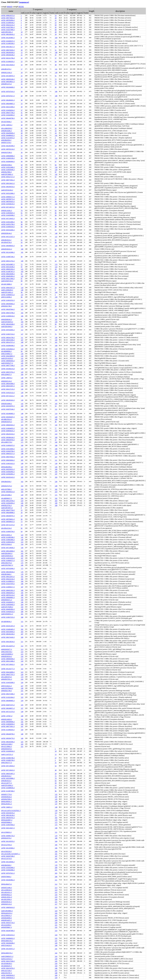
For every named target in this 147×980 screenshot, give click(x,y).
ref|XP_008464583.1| (8, 361)
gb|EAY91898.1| (6, 495)
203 (56, 501)
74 (22, 180)
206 (22, 498)
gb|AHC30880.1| (7, 284)
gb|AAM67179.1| (7, 442)
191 (22, 469)
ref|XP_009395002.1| (8, 304)
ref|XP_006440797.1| (8, 516)
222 (22, 669)
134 (56, 167)
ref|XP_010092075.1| (8, 445)
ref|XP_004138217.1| (8, 47)
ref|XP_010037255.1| (8, 617)
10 (22, 32)
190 (56, 449)
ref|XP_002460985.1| (8, 414)
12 (22, 52)
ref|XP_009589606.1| (8, 722)
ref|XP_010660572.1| (8, 295)
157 (22, 449)
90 (56, 142)
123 (56, 267)
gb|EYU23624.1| (7, 544)
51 (56, 50)
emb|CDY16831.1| (7, 292)
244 (22, 724)
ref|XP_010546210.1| (8, 204)
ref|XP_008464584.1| (8, 659)
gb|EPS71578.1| (6, 142)
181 (22, 577)
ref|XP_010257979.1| (8, 584)
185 (22, 593)
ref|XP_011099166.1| (8, 23)
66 (56, 165)
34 (22, 87)
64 (56, 61)
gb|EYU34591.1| (7, 535)
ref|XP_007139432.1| (8, 664)
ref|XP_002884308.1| (8, 345)
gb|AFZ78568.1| (6, 122)
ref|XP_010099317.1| (8, 587)
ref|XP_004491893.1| (8, 276)
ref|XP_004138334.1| (8, 642)
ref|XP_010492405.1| (8, 629)
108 (56, 96)
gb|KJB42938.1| (6, 482)
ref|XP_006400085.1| (8, 701)
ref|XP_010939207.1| (8, 213)
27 (22, 79)
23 (56, 23)
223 (56, 492)
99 (22, 257)
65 (22, 156)
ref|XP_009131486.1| (8, 661)
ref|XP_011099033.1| (8, 581)
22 (22, 58)
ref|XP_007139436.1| (8, 548)
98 (56, 215)
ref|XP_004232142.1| (8, 579)
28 (22, 96)
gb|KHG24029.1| (7, 719)
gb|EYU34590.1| (7, 297)
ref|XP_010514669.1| (8, 449)
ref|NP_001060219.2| (8, 369)
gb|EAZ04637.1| (6, 374)
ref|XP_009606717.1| (8, 197)
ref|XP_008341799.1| (8, 338)
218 (22, 661)
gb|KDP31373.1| (7, 84)
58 (22, 165)
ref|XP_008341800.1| (8, 384)
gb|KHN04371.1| (7, 600)
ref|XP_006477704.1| (8, 510)
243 (22, 744)
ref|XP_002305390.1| (8, 146)
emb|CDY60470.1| (7, 322)
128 (56, 274)
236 (56, 482)
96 (22, 297)
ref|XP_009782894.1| (8, 20)
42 (56, 87)
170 (22, 428)
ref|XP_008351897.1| (8, 774)
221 (22, 746)
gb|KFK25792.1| (7, 505)
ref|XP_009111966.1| (8, 279)
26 (56, 125)
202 (56, 140)
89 (56, 242)
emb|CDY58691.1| (7, 174)
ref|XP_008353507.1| (8, 386)
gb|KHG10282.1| (7, 210)
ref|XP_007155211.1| (8, 396)
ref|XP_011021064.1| (8, 697)
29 (22, 82)
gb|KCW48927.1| (7, 354)
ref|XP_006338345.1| (8, 34)
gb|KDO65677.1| (7, 649)
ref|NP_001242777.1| (8, 669)
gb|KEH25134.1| (7, 381)
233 (22, 697)
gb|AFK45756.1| (7, 242)
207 (22, 634)
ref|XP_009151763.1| (8, 261)
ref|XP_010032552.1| (8, 300)
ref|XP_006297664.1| (8, 309)
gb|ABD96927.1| (7, 498)
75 (22, 215)
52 (22, 122)
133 (56, 158)
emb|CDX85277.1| (7, 363)
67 (56, 177)
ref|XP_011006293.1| (8, 730)
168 (56, 437)
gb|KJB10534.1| (6, 776)
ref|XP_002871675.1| (8, 705)
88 (56, 227)
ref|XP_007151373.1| (8, 525)
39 (56, 34)
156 (56, 322)
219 (22, 489)
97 (56, 161)
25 (22, 76)
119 (56, 330)
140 (56, 52)
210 (56, 434)
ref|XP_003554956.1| (8, 632)
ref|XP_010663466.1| (8, 540)
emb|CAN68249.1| (7, 290)
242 (22, 722)
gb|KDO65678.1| (7, 749)
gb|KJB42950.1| (6, 140)
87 (56, 172)
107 (22, 340)
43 (22, 158)
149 (22, 540)
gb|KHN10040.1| (7, 404)
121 (56, 187)
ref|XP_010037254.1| (8, 334)
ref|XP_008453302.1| (8, 269)
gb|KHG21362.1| (7, 72)
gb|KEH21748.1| (7, 306)
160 (22, 374)
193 (22, 607)
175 (22, 563)
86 (56, 213)
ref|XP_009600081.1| (8, 597)
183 (56, 477)
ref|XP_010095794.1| (8, 531)
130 (56, 72)
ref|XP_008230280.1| (8, 274)
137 (22, 295)
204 (56, 284)
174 (56, 264)
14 (22, 43)
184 (22, 581)
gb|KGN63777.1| (7, 763)
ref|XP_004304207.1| (8, 417)
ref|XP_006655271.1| (8, 453)
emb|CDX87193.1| (7, 281)
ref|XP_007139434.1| (8, 766)
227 (56, 457)
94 (56, 306)
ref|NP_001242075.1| (8, 646)
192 (56, 498)
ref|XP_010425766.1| (8, 451)
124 (22, 288)
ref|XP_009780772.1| (8, 199)
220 (22, 664)
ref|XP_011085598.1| (8, 537)
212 (22, 646)
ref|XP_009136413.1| (8, 183)
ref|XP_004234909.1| (8, 672)
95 (56, 104)
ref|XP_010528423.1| (8, 349)
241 (22, 719)
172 (56, 389)
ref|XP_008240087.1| (8, 104)
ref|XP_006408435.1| (8, 246)
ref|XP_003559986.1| (8, 778)
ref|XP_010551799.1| (8, 224)
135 (22, 326)
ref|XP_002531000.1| (8, 107)
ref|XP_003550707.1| (8, 406)
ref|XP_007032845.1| (8, 330)
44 (56, 43)
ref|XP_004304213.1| (8, 492)
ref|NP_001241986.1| (8, 252)
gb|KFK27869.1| (7, 172)
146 (56, 338)
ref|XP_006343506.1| (8, 742)
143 (56, 313)
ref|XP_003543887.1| (8, 264)
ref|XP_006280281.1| (8, 100)
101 (22, 252)
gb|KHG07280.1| (7, 152)
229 (22, 440)
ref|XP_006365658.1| (8, 52)
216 (22, 656)
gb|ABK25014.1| (7, 419)
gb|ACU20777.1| (7, 783)
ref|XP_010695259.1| (8, 542)
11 (22, 34)
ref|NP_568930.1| (7, 125)
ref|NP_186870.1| (7, 378)
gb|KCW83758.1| (7, 652)
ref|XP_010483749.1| (8, 760)
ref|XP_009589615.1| (8, 522)
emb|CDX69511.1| (7, 614)
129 (56, 170)
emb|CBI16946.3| (7, 326)
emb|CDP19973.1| (7, 508)
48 (56, 65)
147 (56, 384)
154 (56, 365)
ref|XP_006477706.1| (8, 113)
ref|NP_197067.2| (7, 716)
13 (22, 41)
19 (22, 47)
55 (22, 183)
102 (22, 313)
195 (56, 472)
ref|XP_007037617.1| (8, 96)
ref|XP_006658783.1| (8, 440)
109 (22, 261)
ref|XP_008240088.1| (8, 512)
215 (22, 654)
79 (22, 525)
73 (56, 84)
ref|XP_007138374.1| (8, 207)
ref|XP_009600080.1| (8, 156)
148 (56, 233)
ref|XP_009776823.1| (8, 18)
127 (56, 237)
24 (56, 180)
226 (22, 682)
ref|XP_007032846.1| (8, 568)
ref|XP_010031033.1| (8, 558)
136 (22, 354)
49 (56, 32)
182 (56, 489)
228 (56, 417)
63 (22, 177)
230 (22, 688)
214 (22, 652)
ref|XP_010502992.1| (8, 472)
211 (22, 642)
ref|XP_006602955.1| (8, 593)
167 (56, 319)
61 (22, 138)
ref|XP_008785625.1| (8, 201)
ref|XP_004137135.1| (8, 389)
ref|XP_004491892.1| (8, 609)
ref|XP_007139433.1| (8, 770)
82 (56, 249)
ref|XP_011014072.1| (8, 138)
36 (56, 47)
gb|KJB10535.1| (6, 240)
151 (22, 622)
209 (22, 637)
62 (22, 204)
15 (22, 510)
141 (56, 135)
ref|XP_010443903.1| (8, 115)
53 (56, 15)
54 (22, 187)
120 (56, 190)
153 (56, 358)
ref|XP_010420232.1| (8, 612)
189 (56, 505)
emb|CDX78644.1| (7, 688)
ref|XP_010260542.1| (8, 751)
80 (56, 201)
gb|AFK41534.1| (7, 528)
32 (56, 115)
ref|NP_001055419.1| (8, 477)
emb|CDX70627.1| (7, 565)
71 (22, 201)
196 (56, 393)
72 (56, 79)
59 (22, 172)
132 (56, 349)
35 (56, 131)
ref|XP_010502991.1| (8, 474)
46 (22, 131)
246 (22, 565)
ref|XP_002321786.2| (8, 58)
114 (22, 300)
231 (22, 691)
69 (56, 25)
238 (56, 486)
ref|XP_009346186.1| (8, 55)
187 (22, 587)
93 (22, 242)
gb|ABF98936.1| (6, 622)
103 (56, 204)
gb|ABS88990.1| (6, 351)
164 (56, 292)
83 (56, 210)
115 (56, 183)
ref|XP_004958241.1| (8, 431)
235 (22, 705)
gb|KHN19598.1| (7, 165)
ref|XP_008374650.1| (8, 50)
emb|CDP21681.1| (7, 32)
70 (56, 82)
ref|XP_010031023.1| (8, 463)
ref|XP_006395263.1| (8, 400)
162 (56, 281)
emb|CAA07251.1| (7, 754)
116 (56, 174)
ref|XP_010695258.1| (8, 158)
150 (56, 340)
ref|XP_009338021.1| (8, 82)
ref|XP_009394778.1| (8, 738)
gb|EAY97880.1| (6, 489)
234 (22, 701)
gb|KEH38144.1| (7, 233)
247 (22, 726)
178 (22, 574)
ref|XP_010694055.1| (8, 428)
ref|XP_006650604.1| (8, 460)
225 (22, 742)
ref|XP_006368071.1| (8, 708)
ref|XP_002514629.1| (8, 65)
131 (56, 69)
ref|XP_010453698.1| (8, 682)
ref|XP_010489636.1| (8, 788)
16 (22, 65)
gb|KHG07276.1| (7, 486)
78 (22, 199)
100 (22, 249)
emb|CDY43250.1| (7, 358)
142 (22, 404)
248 (22, 734)
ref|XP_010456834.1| (8, 110)
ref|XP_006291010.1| (8, 434)
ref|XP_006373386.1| (8, 694)
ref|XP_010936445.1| (8, 604)
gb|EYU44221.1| (7, 686)
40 (22, 100)
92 (22, 274)
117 (56, 309)
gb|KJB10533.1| (6, 781)
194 (56, 451)
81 (22, 213)
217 (22, 659)
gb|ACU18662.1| (7, 746)
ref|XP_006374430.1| (8, 637)
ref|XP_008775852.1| (8, 180)
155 (56, 400)
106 (56, 91)
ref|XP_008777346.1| (8, 365)
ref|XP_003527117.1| (8, 177)
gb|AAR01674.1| (7, 677)
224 (22, 679)
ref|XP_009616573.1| (8, 15)
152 (56, 386)
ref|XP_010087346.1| (8, 257)
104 (56, 38)
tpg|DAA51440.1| (7, 744)
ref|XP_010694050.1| (8, 724)
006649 (9, 6)
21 (56, 20)
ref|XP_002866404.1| (8, 161)
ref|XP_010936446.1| (8, 170)
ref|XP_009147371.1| (8, 342)
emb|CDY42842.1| (7, 785)
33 (22, 104)
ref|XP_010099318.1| (8, 316)
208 (56, 351)
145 (22, 363)
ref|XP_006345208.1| (8, 324)
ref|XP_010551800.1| (8, 222)
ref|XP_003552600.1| (8, 230)
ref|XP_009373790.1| (8, 313)
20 (56, 18)
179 (22, 474)
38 (22, 142)
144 (56, 372)
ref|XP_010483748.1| (8, 758)
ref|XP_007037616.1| (8, 91)
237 (22, 708)
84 (22, 246)
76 (22, 210)
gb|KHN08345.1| (7, 319)
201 (22, 614)
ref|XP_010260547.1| (8, 602)
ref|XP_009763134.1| (8, 149)
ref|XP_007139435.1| (8, 218)
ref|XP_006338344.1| (8, 572)
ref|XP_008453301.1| (8, 590)
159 (56, 297)
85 (22, 218)
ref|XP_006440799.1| (8, 734)
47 (56, 55)
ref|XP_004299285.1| (8, 133)
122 (22, 358)
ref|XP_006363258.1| (8, 634)
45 (56, 27)
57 (56, 58)
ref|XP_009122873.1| (8, 577)
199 (56, 503)
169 (22, 406)
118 (22, 345)
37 (22, 110)
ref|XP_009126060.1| (8, 551)
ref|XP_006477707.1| (8, 674)
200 (22, 612)
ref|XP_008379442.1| (8, 457)
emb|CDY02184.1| (7, 190)
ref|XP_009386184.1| (8, 437)
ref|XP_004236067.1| (8, 356)
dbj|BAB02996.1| (7, 467)
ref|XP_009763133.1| (8, 595)
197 (22, 467)
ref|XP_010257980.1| (8, 30)
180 (22, 472)
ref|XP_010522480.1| (8, 167)
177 (56, 152)
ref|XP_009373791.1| (8, 372)
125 (22, 365)
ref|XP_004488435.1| (8, 135)
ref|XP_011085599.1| (8, 43)
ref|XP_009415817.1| (8, 288)
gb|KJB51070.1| (6, 69)
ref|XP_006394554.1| (8, 187)
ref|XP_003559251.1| (8, 469)
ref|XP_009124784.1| (8, 501)
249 (56, 419)
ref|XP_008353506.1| (8, 340)
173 (22, 560)
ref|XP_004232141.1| (8, 25)
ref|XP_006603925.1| (8, 425)
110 (22, 276)
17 (56, 41)
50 (22, 118)
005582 (21, 6)
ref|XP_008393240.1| (8, 79)
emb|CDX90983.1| (7, 654)
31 (22, 84)
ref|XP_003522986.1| (8, 193)
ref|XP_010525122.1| (8, 393)
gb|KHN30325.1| (7, 249)
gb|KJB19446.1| (6, 574)
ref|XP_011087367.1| (8, 271)
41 (22, 113)
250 (22, 730)
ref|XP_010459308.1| (8, 215)
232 (22, 694)
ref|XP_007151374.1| (8, 712)
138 (22, 378)
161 (56, 342)
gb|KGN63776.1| (7, 563)
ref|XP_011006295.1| (8, 61)
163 (56, 279)
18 (22, 72)
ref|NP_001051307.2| (8, 626)
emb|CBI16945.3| (7, 553)
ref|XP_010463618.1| (8, 227)
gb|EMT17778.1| (7, 794)
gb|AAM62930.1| (7, 128)
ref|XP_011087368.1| (8, 791)
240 (22, 716)
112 (56, 409)
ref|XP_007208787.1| (8, 76)
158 (56, 361)
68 (22, 193)
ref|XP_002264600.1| (8, 87)
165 (22, 553)
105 (22, 309)
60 (56, 30)
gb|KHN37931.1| (7, 679)
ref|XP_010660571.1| (8, 560)
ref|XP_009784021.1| (8, 519)
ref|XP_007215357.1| (8, 237)
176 (56, 381)
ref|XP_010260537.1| (8, 41)
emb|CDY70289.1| (7, 607)
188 (56, 445)
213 (22, 649)
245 (22, 505)
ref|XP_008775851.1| (8, 726)
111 (22, 338)
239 (22, 495)
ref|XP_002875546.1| (8, 409)
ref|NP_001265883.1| (8, 38)
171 (22, 442)
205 (22, 460)
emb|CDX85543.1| (7, 556)
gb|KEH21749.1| (7, 691)
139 (22, 400)
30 (22, 91)
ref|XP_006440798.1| (8, 118)
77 (22, 237)
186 (22, 584)
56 (22, 190)
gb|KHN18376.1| (7, 422)
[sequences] (24, 2)
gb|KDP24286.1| (7, 131)
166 (22, 556)
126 (56, 246)
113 (22, 330)
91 (56, 76)
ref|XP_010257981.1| (8, 27)
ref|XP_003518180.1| (8, 267)
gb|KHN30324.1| (7, 656)
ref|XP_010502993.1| (8, 503)
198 (22, 453)
